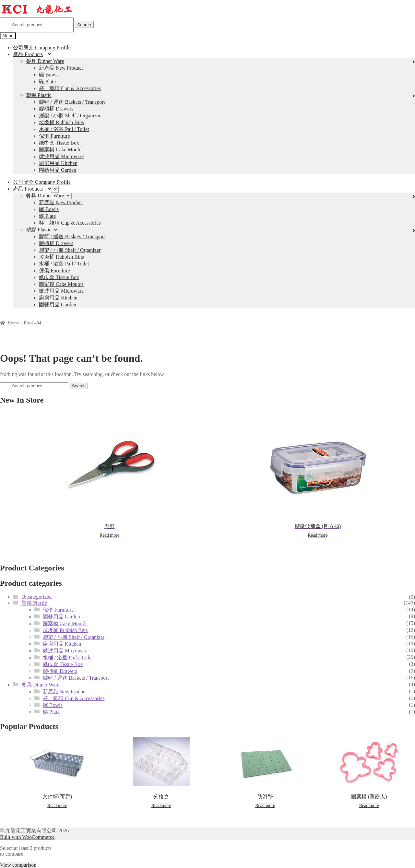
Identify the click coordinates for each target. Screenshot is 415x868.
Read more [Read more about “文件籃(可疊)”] (57, 806)
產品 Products (28, 54)
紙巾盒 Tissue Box (59, 143)
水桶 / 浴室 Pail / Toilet (64, 129)
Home (13, 323)
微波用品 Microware (61, 156)
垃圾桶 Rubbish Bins (61, 122)
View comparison (18, 865)
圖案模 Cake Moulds (61, 150)
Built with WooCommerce (27, 837)
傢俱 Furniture (54, 136)
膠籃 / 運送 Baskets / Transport (72, 102)
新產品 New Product (61, 68)
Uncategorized (36, 597)
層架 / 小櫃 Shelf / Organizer (70, 116)
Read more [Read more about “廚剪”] (109, 535)
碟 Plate (47, 82)
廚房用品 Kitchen (58, 163)
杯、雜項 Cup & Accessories (70, 88)
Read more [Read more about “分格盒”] (161, 806)
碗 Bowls (49, 75)
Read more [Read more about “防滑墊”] (265, 806)
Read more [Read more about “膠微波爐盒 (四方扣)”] (318, 535)
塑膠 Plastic (39, 95)
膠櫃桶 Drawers (56, 109)
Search (84, 25)
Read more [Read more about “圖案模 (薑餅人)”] (369, 806)
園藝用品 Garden (58, 170)
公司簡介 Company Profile (42, 47)
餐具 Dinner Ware (45, 61)
